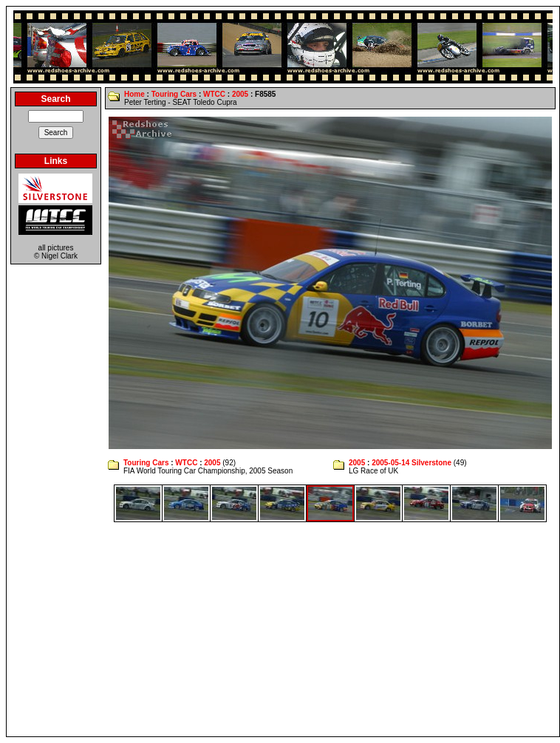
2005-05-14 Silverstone (412, 463)
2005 (240, 94)
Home (134, 94)
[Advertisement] (283, 629)
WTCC (214, 94)
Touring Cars (174, 94)
